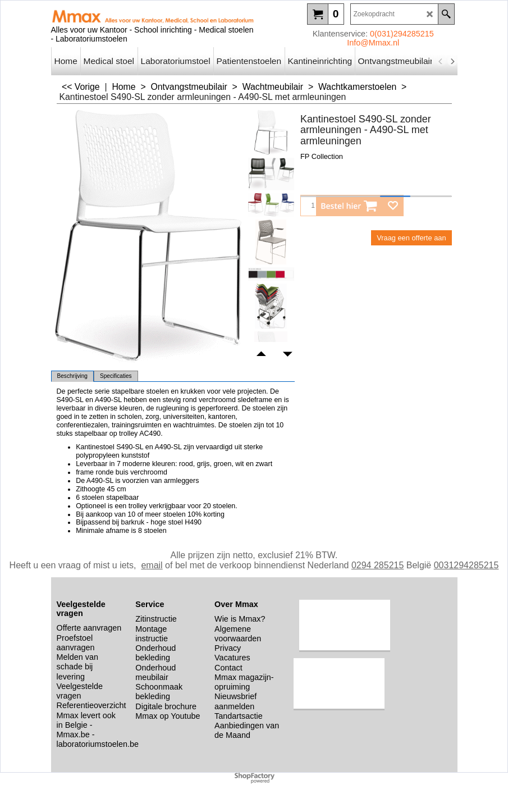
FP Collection (322, 156)
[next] (452, 61)
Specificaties (116, 376)
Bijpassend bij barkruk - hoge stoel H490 (139, 522)
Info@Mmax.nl (373, 43)
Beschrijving (72, 376)
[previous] (441, 61)
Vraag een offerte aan (411, 238)
